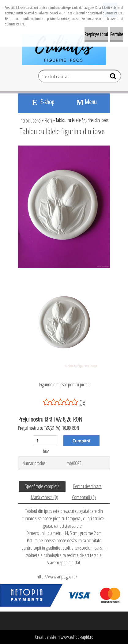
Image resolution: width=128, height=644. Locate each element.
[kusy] (45, 441)
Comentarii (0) (84, 497)
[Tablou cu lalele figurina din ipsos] (64, 148)
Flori (48, 120)
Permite (117, 34)
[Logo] (64, 50)
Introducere (30, 120)
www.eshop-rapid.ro (77, 637)
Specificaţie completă (42, 486)
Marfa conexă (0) (45, 497)
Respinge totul (96, 34)
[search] (114, 78)
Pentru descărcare (87, 486)
